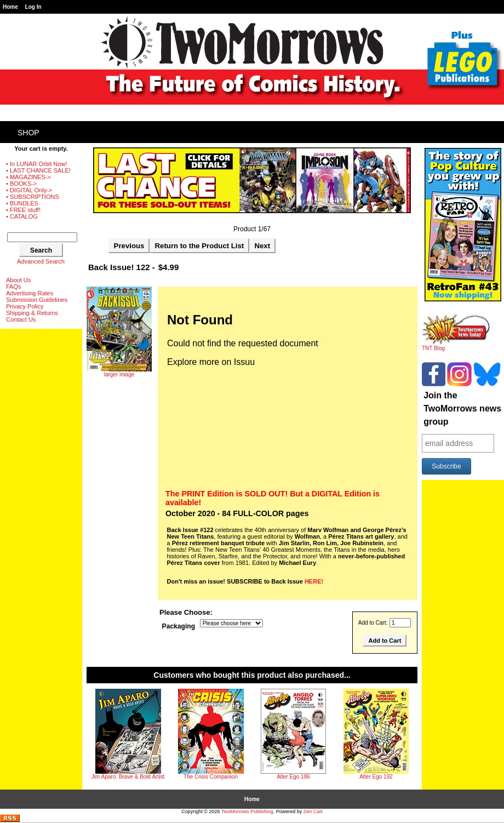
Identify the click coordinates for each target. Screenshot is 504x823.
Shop (28, 133)
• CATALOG (22, 216)
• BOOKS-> (21, 184)
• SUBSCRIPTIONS (33, 197)
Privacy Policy (25, 306)
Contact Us (21, 319)
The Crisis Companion (211, 777)
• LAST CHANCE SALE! (38, 170)
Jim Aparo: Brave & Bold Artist (128, 777)
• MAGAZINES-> (28, 177)
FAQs (14, 287)
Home (10, 7)
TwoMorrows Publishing (247, 811)
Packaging (179, 626)
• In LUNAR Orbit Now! (36, 164)
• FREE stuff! (23, 210)
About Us (18, 280)
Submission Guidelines (37, 300)
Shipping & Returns (32, 313)
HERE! (314, 581)
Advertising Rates (30, 293)
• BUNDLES (22, 203)
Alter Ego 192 (376, 777)
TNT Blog (456, 346)
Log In (33, 7)
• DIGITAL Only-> (29, 190)
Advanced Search (41, 261)
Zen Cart (313, 811)
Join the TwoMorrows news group (462, 408)
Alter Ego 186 (293, 777)
